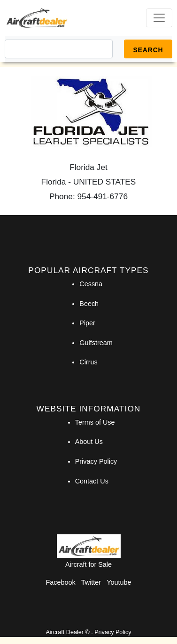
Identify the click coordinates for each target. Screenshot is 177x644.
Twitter (91, 582)
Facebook (61, 582)
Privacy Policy (96, 461)
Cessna (91, 284)
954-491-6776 (103, 196)
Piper (87, 323)
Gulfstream (96, 343)
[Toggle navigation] (159, 18)
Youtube (119, 582)
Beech (89, 304)
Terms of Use (95, 422)
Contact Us (92, 481)
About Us (89, 442)
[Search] (59, 49)
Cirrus (88, 362)
